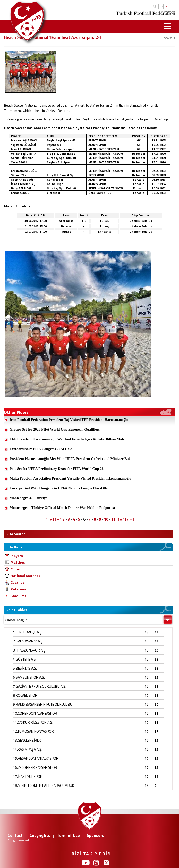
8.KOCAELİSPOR (25, 695)
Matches (18, 562)
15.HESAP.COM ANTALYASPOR (36, 758)
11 (113, 519)
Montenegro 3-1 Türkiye (28, 498)
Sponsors (95, 835)
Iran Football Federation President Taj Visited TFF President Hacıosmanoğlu (69, 420)
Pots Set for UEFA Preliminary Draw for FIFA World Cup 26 (57, 469)
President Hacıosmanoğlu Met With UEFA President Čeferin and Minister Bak (70, 459)
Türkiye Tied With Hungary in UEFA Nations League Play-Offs (59, 488)
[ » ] (121, 519)
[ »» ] (130, 519)
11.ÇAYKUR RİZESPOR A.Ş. (33, 722)
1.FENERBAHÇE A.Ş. (28, 632)
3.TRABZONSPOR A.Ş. (30, 650)
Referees (18, 589)
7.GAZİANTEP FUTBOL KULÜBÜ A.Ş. (40, 686)
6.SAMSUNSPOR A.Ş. (29, 677)
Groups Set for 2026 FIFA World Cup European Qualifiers (55, 429)
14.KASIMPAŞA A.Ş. (28, 749)
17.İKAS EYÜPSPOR (28, 776)
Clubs (15, 569)
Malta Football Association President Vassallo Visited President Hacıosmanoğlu (70, 478)
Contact (15, 835)
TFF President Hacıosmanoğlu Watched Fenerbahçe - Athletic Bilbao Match (68, 439)
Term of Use (68, 835)
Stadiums (18, 596)
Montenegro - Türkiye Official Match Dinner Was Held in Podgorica (62, 508)
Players (17, 556)
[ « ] (58, 519)
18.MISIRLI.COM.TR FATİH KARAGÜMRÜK (44, 785)
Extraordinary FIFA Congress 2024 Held (41, 449)
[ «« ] (50, 519)
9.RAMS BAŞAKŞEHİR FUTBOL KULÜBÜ (43, 704)
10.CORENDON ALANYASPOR (35, 713)
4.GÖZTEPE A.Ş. (25, 659)
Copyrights (40, 835)
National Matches (25, 576)
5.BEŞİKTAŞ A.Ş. (25, 668)
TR (161, 7)
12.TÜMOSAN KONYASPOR (33, 731)
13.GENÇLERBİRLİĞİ (28, 740)
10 (106, 519)
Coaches (18, 582)
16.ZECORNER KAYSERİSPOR (35, 767)
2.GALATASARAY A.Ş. (28, 641)
